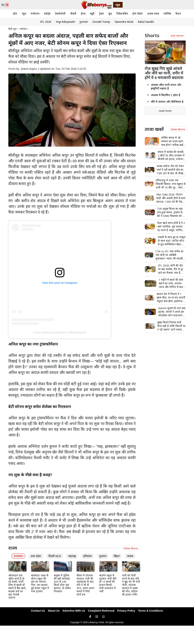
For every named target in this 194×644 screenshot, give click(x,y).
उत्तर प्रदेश (36, 556)
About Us (54, 611)
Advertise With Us (74, 611)
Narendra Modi (124, 22)
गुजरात (103, 556)
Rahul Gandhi (146, 22)
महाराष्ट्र (72, 556)
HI (7, 5)
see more (177, 35)
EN (3, 5)
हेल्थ (83, 14)
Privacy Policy (126, 611)
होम (15, 14)
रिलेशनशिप (122, 14)
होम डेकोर (138, 14)
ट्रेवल (101, 14)
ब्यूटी (92, 14)
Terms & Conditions (151, 611)
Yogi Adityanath (65, 22)
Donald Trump (101, 22)
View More (131, 548)
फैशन (178, 14)
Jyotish (84, 22)
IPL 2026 (46, 22)
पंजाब (130, 556)
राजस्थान (18, 556)
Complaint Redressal (101, 611)
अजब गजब (153, 14)
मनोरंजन (35, 14)
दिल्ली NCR (55, 556)
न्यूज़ (24, 14)
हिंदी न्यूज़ (12, 29)
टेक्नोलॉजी (60, 14)
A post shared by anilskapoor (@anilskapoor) (60, 332)
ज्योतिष (167, 14)
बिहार (117, 556)
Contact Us (38, 611)
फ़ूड (110, 14)
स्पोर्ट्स (47, 14)
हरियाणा (88, 556)
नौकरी (73, 14)
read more (165, 111)
